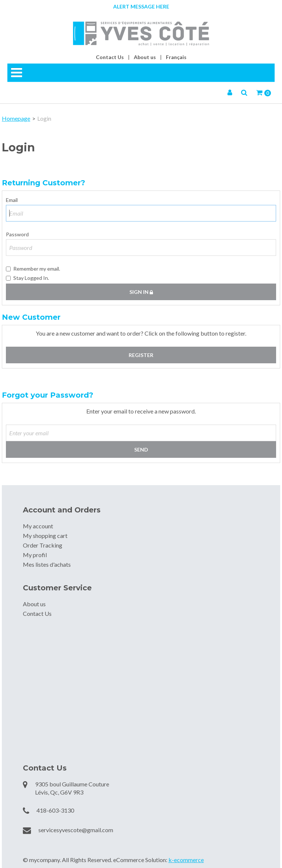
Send (141, 450)
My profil (35, 555)
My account (38, 526)
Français (176, 57)
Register (141, 355)
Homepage (16, 118)
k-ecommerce (186, 860)
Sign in (141, 292)
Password (17, 234)
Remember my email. (33, 269)
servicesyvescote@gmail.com (76, 830)
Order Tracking (43, 545)
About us (145, 57)
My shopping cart (45, 536)
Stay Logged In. (27, 278)
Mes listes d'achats (47, 564)
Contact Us (110, 57)
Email (12, 200)
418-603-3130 (55, 810)
